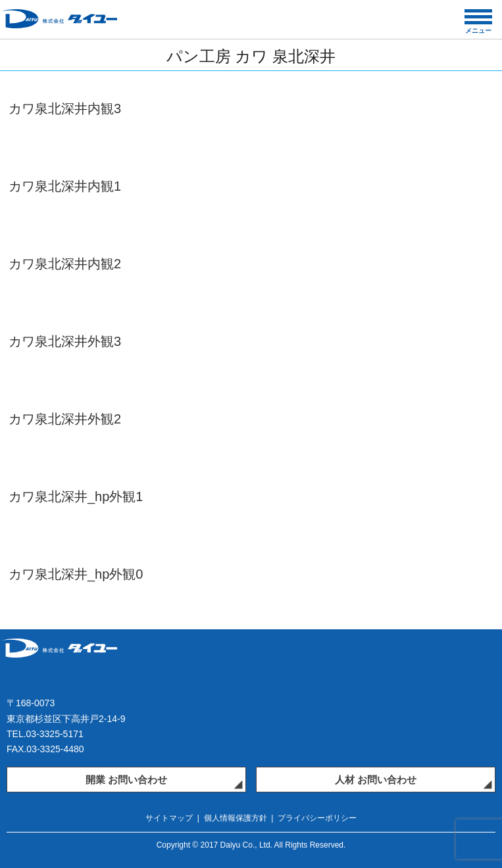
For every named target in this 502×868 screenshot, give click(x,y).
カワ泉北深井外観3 (65, 341)
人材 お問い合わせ (376, 780)
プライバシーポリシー (317, 818)
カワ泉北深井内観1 (65, 186)
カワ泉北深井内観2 (65, 264)
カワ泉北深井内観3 (65, 108)
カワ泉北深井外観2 (65, 419)
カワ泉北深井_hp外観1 (76, 496)
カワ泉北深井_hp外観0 (76, 574)
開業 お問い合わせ (126, 780)
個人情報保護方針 (236, 818)
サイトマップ (169, 818)
